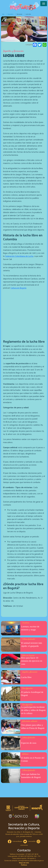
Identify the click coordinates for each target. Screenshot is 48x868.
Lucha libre (26, 677)
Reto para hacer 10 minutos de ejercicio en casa (32, 661)
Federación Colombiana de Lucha (19, 256)
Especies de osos (29, 743)
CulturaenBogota (17, 841)
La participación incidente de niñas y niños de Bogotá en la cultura (33, 710)
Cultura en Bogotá (18, 288)
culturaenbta (24, 845)
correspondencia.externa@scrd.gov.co (31, 861)
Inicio (3, 14)
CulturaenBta (32, 841)
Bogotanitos (10, 14)
